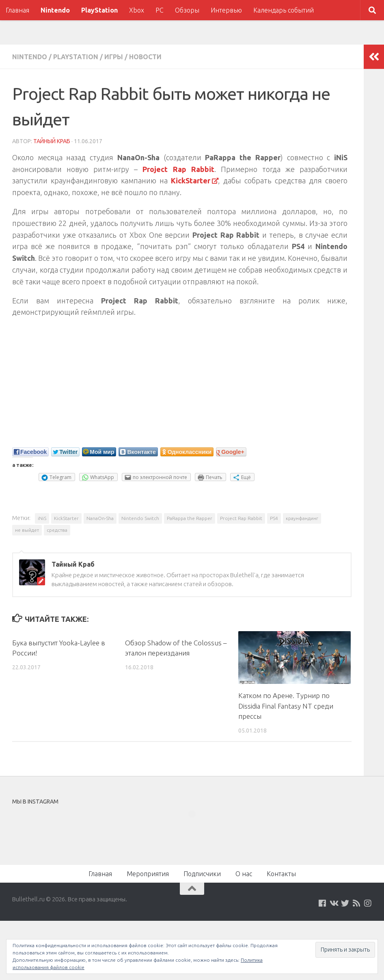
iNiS (42, 518)
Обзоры (187, 10)
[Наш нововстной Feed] (356, 903)
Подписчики (202, 874)
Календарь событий (284, 10)
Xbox (137, 10)
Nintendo (55, 10)
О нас (244, 874)
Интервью (226, 10)
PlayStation (99, 10)
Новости (145, 57)
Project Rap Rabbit (241, 518)
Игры (114, 57)
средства (57, 530)
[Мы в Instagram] (368, 903)
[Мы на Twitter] (345, 903)
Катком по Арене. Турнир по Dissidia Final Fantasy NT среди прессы (286, 706)
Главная (17, 10)
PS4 (274, 518)
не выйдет (27, 530)
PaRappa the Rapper (190, 518)
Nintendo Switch (140, 518)
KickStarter (66, 518)
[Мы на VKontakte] (334, 903)
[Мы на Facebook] (322, 903)
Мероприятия (148, 874)
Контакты (281, 874)
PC (160, 10)
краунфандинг (302, 518)
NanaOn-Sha (100, 518)
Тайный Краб (52, 141)
